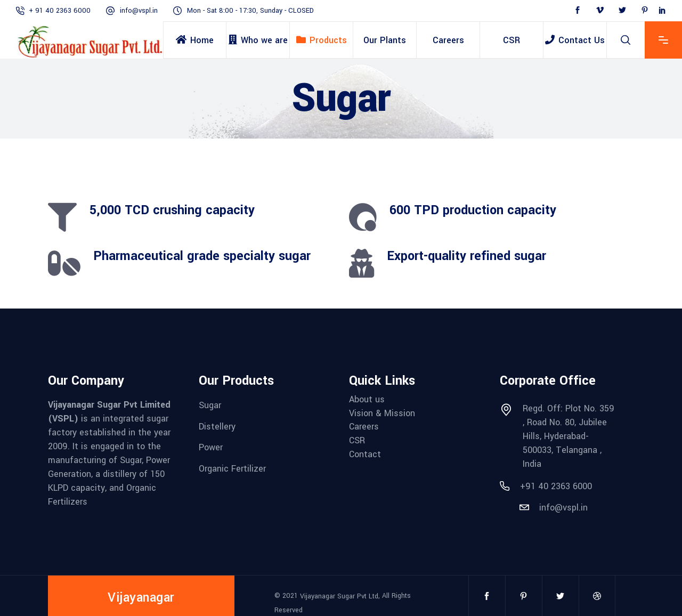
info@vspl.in (139, 11)
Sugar (210, 405)
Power (211, 447)
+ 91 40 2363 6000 (60, 11)
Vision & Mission (382, 413)
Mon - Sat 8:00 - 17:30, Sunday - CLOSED (250, 11)
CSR (357, 440)
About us (367, 399)
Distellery (217, 426)
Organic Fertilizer (232, 469)
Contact (365, 454)
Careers (364, 427)
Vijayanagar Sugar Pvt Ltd (339, 596)
